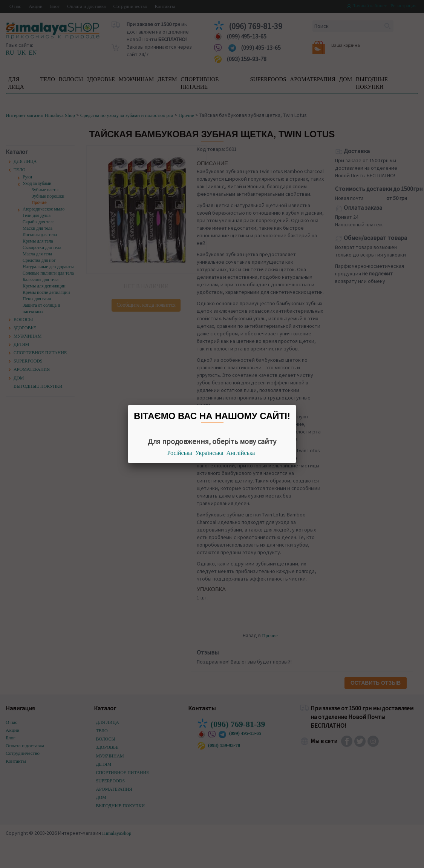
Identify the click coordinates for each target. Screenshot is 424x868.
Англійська (241, 453)
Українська (209, 453)
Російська (180, 453)
